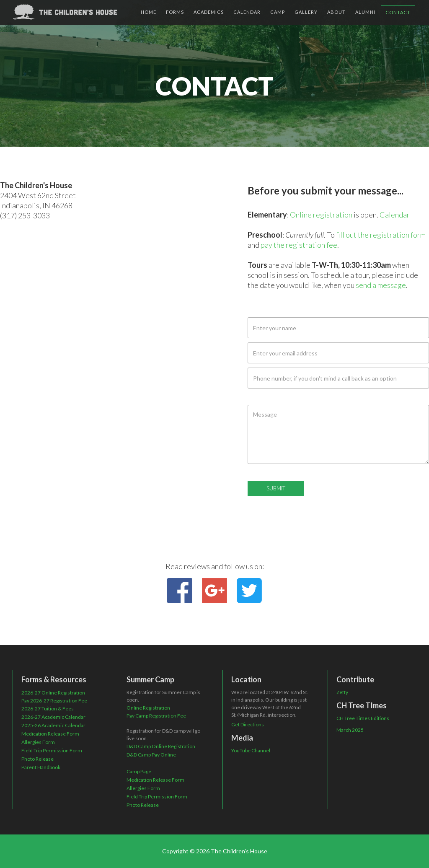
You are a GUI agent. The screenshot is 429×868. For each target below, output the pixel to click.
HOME (149, 12)
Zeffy (342, 692)
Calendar (395, 215)
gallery (306, 12)
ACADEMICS (209, 12)
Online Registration (148, 708)
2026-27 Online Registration (53, 693)
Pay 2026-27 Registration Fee (54, 701)
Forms (175, 12)
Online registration (321, 215)
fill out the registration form (381, 235)
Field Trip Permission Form (52, 750)
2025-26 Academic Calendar (53, 725)
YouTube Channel (251, 750)
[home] (65, 12)
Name (256, 310)
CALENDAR (247, 12)
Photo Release (37, 759)
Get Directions (248, 724)
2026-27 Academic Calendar (53, 717)
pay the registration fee (299, 245)
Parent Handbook (41, 767)
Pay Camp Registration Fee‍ (156, 716)
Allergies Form (38, 742)
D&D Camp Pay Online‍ (151, 755)
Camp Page (139, 771)
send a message (381, 285)
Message (261, 398)
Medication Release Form (50, 734)
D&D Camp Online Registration (161, 746)
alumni (365, 12)
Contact (398, 12)
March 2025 (350, 730)
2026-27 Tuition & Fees (48, 709)
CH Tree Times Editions (363, 718)
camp (278, 12)
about (336, 12)
